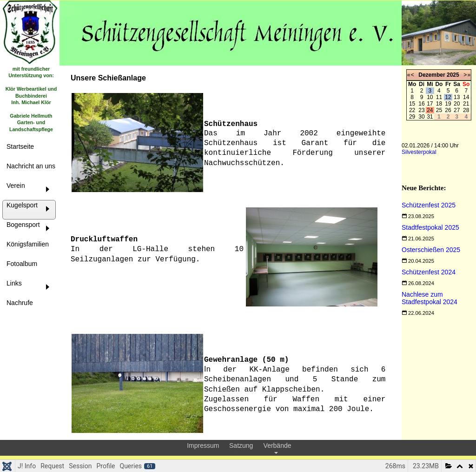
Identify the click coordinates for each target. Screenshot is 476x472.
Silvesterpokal (419, 152)
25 (439, 110)
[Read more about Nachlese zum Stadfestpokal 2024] (430, 298)
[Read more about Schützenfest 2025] (429, 205)
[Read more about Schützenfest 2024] (429, 272)
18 (439, 104)
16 (421, 104)
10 (430, 97)
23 (421, 110)
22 (412, 110)
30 (421, 117)
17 (430, 104)
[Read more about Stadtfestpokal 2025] (430, 227)
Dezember (432, 75)
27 (457, 110)
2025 (453, 75)
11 (439, 97)
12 (448, 97)
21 (466, 104)
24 (430, 110)
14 (466, 97)
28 (466, 110)
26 (448, 110)
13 (457, 97)
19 (448, 104)
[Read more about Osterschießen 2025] (431, 250)
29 (412, 117)
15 (412, 104)
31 (430, 117)
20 (457, 104)
